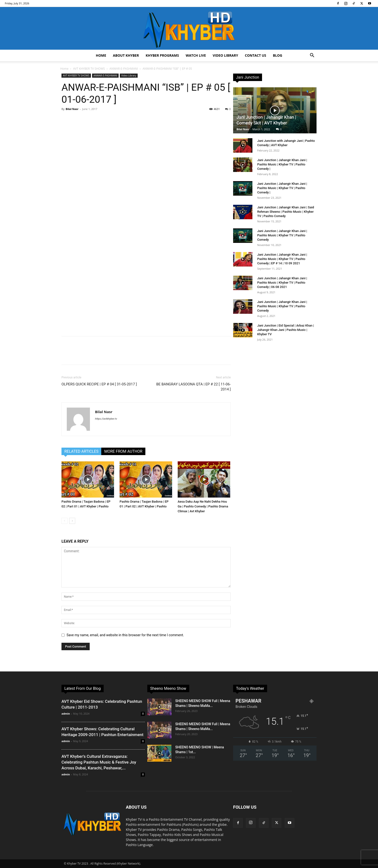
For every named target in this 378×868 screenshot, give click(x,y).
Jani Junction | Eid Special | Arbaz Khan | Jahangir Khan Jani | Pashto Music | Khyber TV (286, 330)
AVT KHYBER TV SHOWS (89, 69)
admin (66, 714)
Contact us (256, 55)
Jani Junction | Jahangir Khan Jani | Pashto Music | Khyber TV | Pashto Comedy (282, 235)
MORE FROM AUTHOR (123, 451)
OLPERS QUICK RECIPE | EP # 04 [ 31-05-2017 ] (99, 384)
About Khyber (126, 55)
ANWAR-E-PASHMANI (124, 69)
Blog (278, 55)
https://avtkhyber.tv (106, 419)
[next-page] (72, 521)
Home (101, 55)
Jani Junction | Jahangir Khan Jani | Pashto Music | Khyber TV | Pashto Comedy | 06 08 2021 (282, 283)
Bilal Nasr (72, 109)
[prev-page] (64, 521)
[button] (312, 56)
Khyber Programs (162, 55)
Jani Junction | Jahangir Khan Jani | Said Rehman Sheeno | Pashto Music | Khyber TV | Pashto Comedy (286, 212)
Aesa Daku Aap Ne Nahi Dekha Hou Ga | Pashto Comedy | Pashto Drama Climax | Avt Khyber (203, 506)
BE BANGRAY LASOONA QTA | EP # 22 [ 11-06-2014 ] (193, 387)
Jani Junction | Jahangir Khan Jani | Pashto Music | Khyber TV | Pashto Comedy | (282, 164)
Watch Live (196, 55)
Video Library (225, 55)
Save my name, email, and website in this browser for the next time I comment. (125, 635)
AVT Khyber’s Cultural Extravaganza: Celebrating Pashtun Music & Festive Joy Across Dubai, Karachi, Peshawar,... (99, 762)
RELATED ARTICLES (81, 451)
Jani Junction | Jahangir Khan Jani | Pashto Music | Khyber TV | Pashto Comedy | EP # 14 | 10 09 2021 (282, 259)
